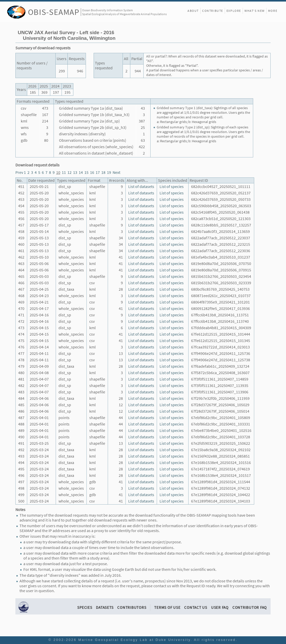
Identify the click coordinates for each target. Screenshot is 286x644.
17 (98, 172)
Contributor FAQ (250, 607)
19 (109, 172)
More (273, 11)
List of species (172, 187)
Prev (19, 172)
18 (103, 172)
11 (64, 172)
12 (70, 172)
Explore (234, 11)
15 (86, 172)
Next (116, 172)
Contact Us (196, 607)
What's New (255, 11)
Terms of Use (167, 607)
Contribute (213, 11)
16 (92, 172)
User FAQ (220, 607)
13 (75, 172)
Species (85, 607)
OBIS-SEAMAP (54, 12)
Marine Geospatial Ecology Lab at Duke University (134, 640)
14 (81, 172)
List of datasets (141, 187)
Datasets (105, 607)
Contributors (132, 607)
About (193, 11)
